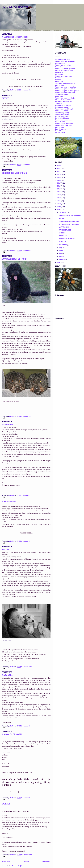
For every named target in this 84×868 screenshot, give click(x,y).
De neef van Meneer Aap (64, 71)
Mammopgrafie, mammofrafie (15, 37)
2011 (59, 201)
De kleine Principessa (63, 105)
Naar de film (59, 85)
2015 (59, 189)
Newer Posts (7, 861)
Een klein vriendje (61, 94)
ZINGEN (6, 550)
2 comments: (26, 798)
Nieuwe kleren (60, 133)
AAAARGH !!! (8, 425)
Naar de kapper (60, 129)
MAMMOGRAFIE (9, 501)
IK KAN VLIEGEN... (17, 7)
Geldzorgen (59, 81)
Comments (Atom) (19, 866)
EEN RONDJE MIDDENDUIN (14, 173)
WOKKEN (6, 804)
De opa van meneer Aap (64, 76)
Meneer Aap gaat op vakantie (65, 89)
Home (26, 861)
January (62, 259)
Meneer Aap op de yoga (63, 125)
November (63, 245)
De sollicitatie (60, 63)
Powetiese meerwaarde (63, 102)
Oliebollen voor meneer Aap (65, 100)
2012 (59, 198)
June (61, 250)
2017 (59, 183)
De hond (58, 80)
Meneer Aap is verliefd (63, 65)
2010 (59, 204)
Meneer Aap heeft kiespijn (64, 109)
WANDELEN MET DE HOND (14, 259)
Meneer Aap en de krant (63, 120)
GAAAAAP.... (8, 675)
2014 (59, 192)
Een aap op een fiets (62, 60)
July (61, 248)
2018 (59, 180)
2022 (59, 168)
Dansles (58, 78)
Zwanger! (58, 103)
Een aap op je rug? (62, 107)
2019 (59, 177)
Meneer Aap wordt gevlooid (65, 69)
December (63, 212)
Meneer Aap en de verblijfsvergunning (62, 112)
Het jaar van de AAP (62, 116)
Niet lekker (59, 131)
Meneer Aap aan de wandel (65, 92)
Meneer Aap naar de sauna (65, 61)
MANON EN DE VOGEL (12, 734)
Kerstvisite (59, 96)
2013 (59, 195)
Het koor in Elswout (62, 118)
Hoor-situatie (59, 67)
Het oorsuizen (60, 122)
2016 (59, 186)
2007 (59, 262)
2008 (59, 210)
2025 (59, 165)
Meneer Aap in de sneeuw (64, 124)
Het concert (59, 74)
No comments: (27, 667)
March (62, 256)
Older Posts (46, 861)
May (61, 253)
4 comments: (26, 90)
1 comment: (26, 165)
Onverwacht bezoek (62, 114)
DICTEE (5, 98)
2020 (59, 174)
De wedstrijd (59, 72)
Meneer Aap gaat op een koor (66, 87)
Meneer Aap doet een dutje (65, 98)
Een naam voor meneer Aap (65, 83)
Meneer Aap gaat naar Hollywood (67, 91)
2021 (59, 171)
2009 (59, 207)
